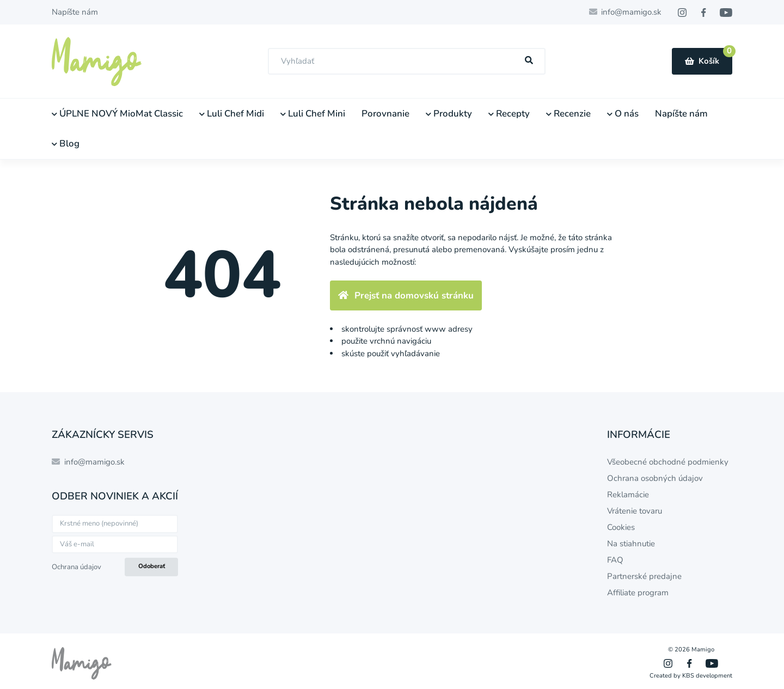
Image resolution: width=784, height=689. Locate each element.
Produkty (449, 114)
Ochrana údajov (76, 567)
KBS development (707, 676)
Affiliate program (638, 593)
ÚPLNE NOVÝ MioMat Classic (117, 114)
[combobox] (407, 61)
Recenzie (568, 114)
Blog (66, 144)
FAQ (615, 560)
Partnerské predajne (644, 576)
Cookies (621, 527)
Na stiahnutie (631, 544)
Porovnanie (385, 114)
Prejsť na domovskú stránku (406, 295)
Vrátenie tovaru (635, 511)
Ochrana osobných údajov (655, 478)
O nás (623, 114)
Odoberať (152, 566)
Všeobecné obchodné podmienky (668, 462)
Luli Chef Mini (313, 114)
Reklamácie (628, 495)
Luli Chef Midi (232, 114)
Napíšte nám (75, 12)
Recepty (509, 114)
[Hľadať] (529, 61)
